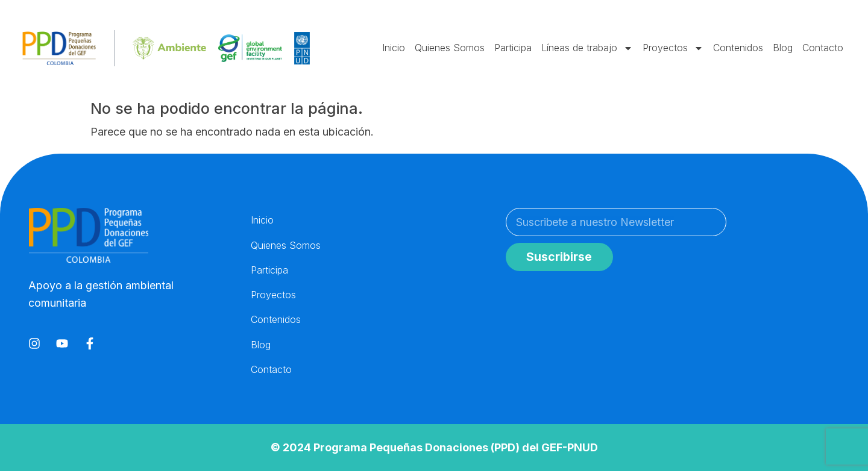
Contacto (823, 48)
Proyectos (673, 48)
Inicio (394, 48)
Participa (513, 48)
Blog (783, 48)
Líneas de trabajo (587, 48)
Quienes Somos (450, 48)
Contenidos (738, 48)
